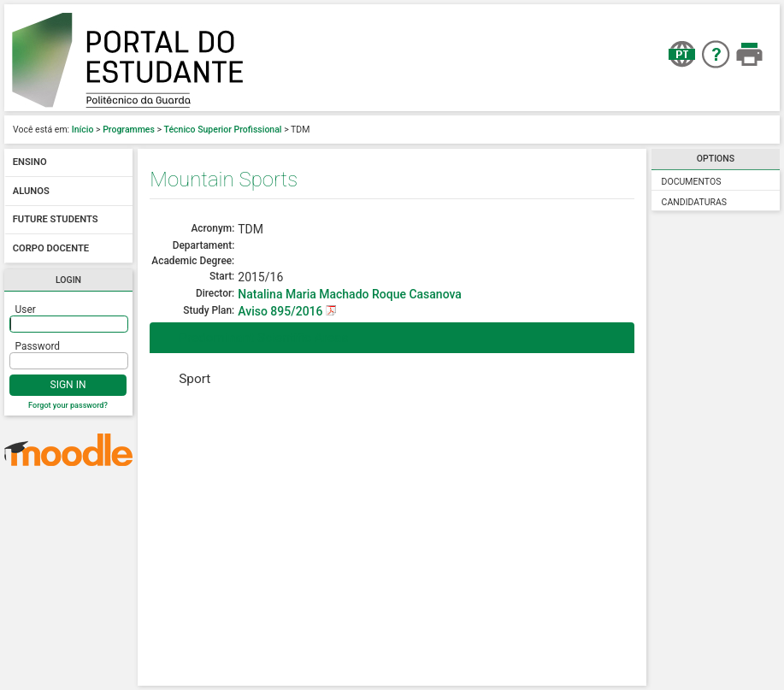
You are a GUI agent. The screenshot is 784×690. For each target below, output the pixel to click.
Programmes (129, 130)
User (26, 310)
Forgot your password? (68, 405)
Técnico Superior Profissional (223, 130)
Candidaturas (695, 202)
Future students (56, 220)
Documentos (692, 182)
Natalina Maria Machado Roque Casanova (350, 294)
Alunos (31, 191)
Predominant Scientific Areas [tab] (252, 338)
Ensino (30, 163)
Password (38, 346)
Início (83, 130)
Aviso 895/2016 (282, 311)
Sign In (68, 385)
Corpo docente (51, 248)
